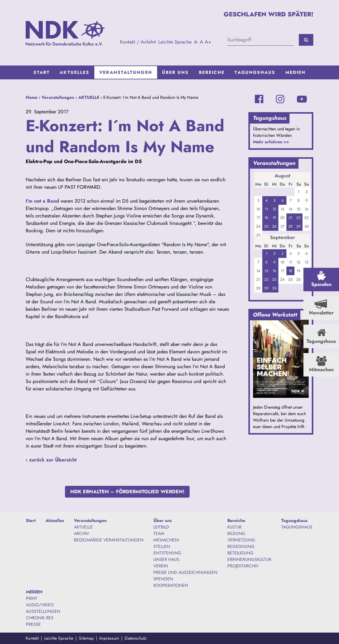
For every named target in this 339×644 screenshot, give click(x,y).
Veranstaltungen (126, 72)
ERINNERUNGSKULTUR (249, 559)
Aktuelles (75, 72)
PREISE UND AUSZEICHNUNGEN (185, 572)
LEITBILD (161, 527)
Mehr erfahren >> (271, 142)
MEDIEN (296, 72)
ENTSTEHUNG (167, 553)
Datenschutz (135, 638)
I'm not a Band (42, 201)
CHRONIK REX (40, 618)
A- (196, 42)
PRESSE (33, 624)
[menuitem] (42, 72)
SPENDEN (163, 579)
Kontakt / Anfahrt (138, 42)
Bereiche (212, 72)
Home (32, 97)
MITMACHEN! (166, 540)
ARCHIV (82, 533)
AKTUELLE (89, 97)
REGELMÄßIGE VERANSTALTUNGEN (109, 540)
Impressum (109, 638)
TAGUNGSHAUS (297, 527)
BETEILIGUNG (240, 553)
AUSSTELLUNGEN (43, 611)
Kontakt (32, 638)
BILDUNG (236, 533)
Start (42, 72)
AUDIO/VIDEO (40, 605)
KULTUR (234, 527)
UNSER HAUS (166, 559)
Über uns (176, 72)
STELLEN (162, 546)
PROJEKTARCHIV (243, 566)
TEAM (159, 533)
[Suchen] (306, 40)
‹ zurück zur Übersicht (51, 460)
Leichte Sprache (175, 42)
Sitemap (86, 638)
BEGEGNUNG (241, 546)
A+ (208, 42)
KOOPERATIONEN (171, 585)
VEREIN (161, 566)
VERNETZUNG (241, 540)
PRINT (32, 598)
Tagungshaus (255, 72)
